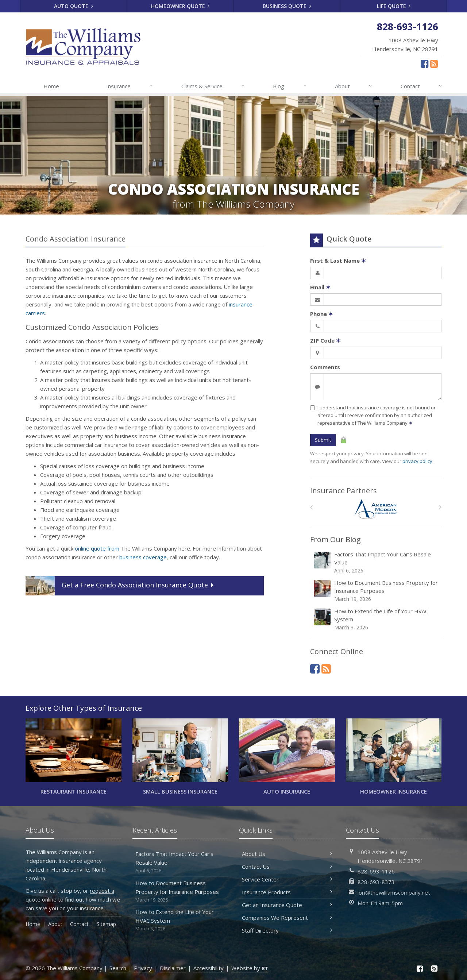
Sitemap (106, 924)
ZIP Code (325, 340)
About (354, 86)
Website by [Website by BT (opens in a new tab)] (250, 968)
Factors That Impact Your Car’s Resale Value (376, 562)
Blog (290, 86)
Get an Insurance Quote (287, 905)
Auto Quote (74, 6)
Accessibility (209, 968)
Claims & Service (213, 86)
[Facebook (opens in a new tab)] (424, 63)
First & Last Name (338, 261)
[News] (434, 63)
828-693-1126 (376, 871)
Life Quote (394, 6)
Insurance (130, 86)
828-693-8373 (376, 882)
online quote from (97, 548)
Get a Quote (120, 586)
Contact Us (287, 867)
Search (118, 968)
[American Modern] (376, 509)
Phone (322, 314)
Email (320, 287)
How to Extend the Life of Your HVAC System (376, 619)
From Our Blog (335, 539)
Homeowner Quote (180, 6)
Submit (323, 440)
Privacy (143, 968)
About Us (287, 854)
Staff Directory (287, 930)
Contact (422, 86)
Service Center (287, 879)
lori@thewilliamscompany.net (394, 892)
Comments (325, 367)
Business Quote (287, 6)
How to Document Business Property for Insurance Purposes (376, 591)
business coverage (143, 557)
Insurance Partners (344, 491)
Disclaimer (173, 968)
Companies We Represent (287, 918)
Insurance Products (287, 892)
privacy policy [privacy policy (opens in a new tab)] (417, 461)
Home (51, 86)
